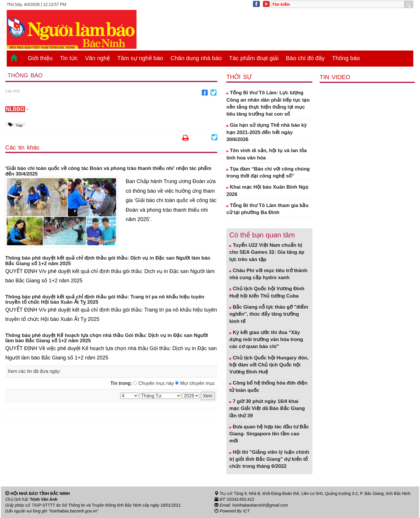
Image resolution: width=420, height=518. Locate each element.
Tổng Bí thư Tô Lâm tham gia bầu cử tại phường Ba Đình (267, 209)
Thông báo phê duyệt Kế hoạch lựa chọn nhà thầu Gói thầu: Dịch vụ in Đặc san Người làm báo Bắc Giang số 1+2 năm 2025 (107, 338)
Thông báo (346, 58)
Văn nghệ (98, 58)
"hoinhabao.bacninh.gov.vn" (74, 511)
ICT (246, 511)
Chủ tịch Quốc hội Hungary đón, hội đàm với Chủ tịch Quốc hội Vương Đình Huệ (269, 365)
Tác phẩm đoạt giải (254, 58)
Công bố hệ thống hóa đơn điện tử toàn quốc (268, 386)
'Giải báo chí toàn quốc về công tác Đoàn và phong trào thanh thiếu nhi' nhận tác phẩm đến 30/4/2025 (108, 171)
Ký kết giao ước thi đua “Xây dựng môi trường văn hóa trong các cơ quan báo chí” (266, 340)
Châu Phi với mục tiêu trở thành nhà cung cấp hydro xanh (268, 274)
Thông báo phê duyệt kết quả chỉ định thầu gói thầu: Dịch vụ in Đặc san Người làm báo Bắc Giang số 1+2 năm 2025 (108, 261)
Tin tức (69, 58)
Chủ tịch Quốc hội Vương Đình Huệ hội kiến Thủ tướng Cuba (267, 292)
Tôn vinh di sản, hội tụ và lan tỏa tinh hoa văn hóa (267, 154)
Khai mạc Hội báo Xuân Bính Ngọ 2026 (267, 191)
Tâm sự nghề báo (140, 58)
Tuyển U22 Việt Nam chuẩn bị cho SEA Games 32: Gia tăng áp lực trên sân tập (267, 252)
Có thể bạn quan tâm (262, 235)
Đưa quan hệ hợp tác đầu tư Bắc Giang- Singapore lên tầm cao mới (269, 434)
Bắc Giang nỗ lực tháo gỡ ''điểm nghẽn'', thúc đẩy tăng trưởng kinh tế (269, 314)
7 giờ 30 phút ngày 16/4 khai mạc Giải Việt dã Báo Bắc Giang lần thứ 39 (267, 409)
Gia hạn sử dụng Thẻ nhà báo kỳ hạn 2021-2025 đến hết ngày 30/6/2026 (267, 132)
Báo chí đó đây (305, 58)
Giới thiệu (40, 58)
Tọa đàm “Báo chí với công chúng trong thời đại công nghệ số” (268, 172)
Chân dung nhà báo (196, 58)
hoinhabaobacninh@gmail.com (260, 505)
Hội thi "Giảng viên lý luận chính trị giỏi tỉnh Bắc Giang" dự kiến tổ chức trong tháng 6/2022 (269, 459)
